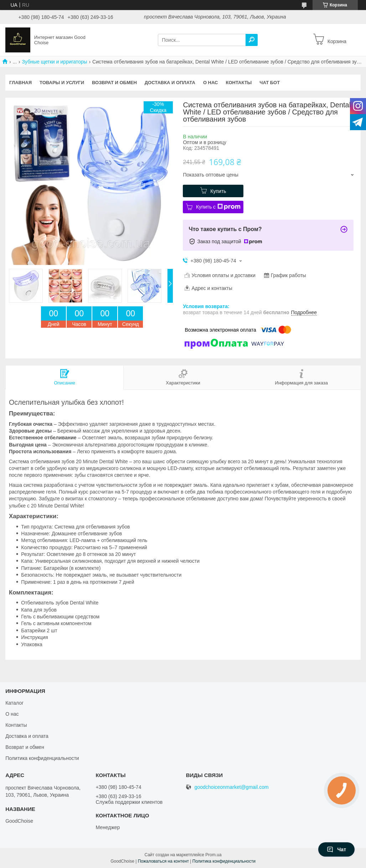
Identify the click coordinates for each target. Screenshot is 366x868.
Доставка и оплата (170, 83)
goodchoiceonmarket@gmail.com (232, 787)
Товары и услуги (62, 83)
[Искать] (252, 40)
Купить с (218, 207)
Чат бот (270, 83)
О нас (211, 83)
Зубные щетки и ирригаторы (55, 62)
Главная (20, 83)
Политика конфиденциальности (42, 758)
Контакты (239, 83)
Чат (336, 849)
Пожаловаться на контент (163, 861)
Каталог (14, 703)
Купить (218, 191)
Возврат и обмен (114, 83)
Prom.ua (213, 855)
